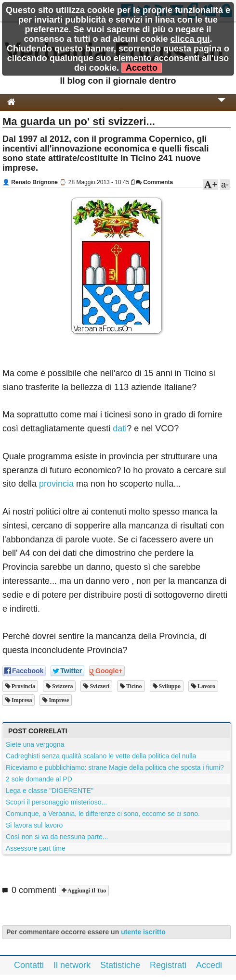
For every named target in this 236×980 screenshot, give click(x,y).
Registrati (168, 965)
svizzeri (99, 686)
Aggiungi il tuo (86, 891)
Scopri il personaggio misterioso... (56, 802)
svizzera (62, 686)
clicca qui (190, 39)
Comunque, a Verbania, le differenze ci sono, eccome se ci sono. (103, 814)
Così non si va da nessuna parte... (57, 837)
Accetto (142, 68)
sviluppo (169, 686)
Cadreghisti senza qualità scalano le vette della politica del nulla (101, 756)
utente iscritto (143, 932)
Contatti (29, 965)
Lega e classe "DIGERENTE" (50, 791)
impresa (21, 700)
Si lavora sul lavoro (34, 825)
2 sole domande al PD (39, 779)
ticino (133, 686)
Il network (72, 965)
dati (120, 428)
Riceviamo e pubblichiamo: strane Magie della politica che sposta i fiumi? (115, 767)
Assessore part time (36, 848)
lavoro (206, 686)
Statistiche (120, 965)
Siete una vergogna (35, 744)
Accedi (209, 965)
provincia (56, 484)
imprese (58, 700)
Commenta (154, 182)
